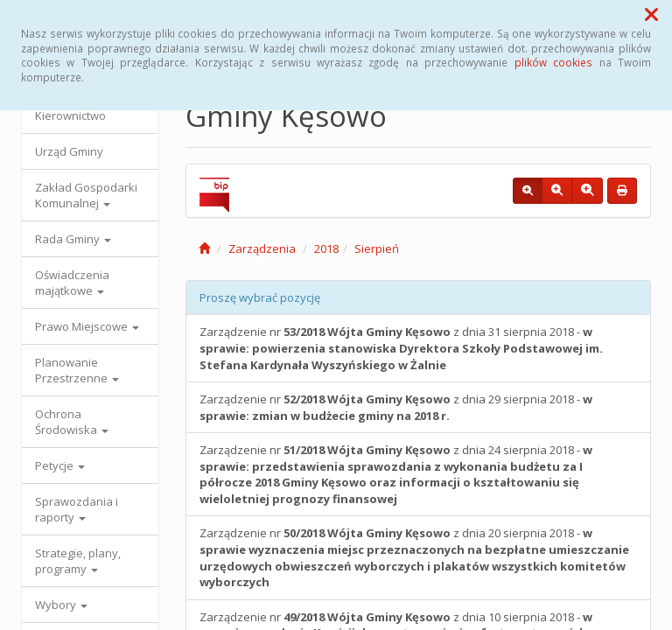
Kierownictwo (70, 115)
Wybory (61, 605)
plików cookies (553, 62)
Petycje (60, 465)
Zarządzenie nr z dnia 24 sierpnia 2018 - (396, 474)
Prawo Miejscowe (87, 326)
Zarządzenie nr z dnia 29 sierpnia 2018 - (396, 407)
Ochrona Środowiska (72, 422)
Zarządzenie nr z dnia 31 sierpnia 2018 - (401, 348)
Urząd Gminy (69, 151)
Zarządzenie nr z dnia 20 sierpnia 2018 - (414, 557)
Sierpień (377, 248)
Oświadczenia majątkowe (72, 283)
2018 (326, 248)
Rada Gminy (73, 239)
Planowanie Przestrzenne (77, 370)
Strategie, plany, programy (78, 561)
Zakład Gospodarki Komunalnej (86, 195)
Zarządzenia (262, 248)
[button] (651, 14)
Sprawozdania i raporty (77, 509)
